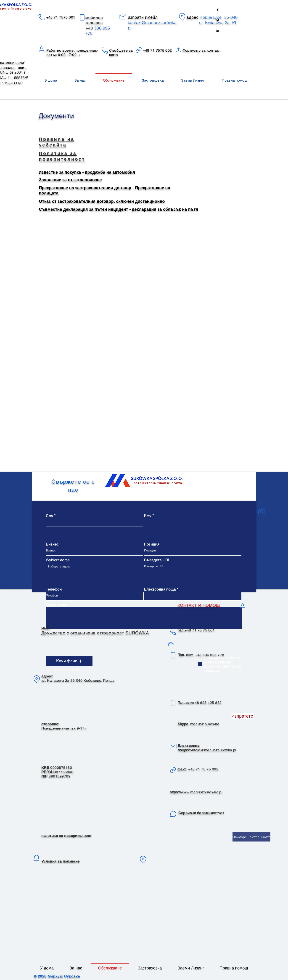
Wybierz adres (58, 560)
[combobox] (95, 567)
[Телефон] (42, 17)
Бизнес (52, 544)
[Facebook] (218, 10)
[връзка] (173, 770)
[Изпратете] (242, 716)
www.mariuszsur (195, 792)
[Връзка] (139, 50)
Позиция (152, 544)
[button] (69, 661)
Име (50, 515)
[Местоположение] (182, 17)
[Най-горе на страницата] (252, 837)
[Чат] (173, 814)
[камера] (262, 511)
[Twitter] (218, 20)
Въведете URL (157, 560)
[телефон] (82, 17)
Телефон (54, 589)
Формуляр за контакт (202, 50)
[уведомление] (36, 858)
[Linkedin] (218, 31)
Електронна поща (160, 589)
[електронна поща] (123, 17)
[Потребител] (42, 49)
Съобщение (57, 605)
